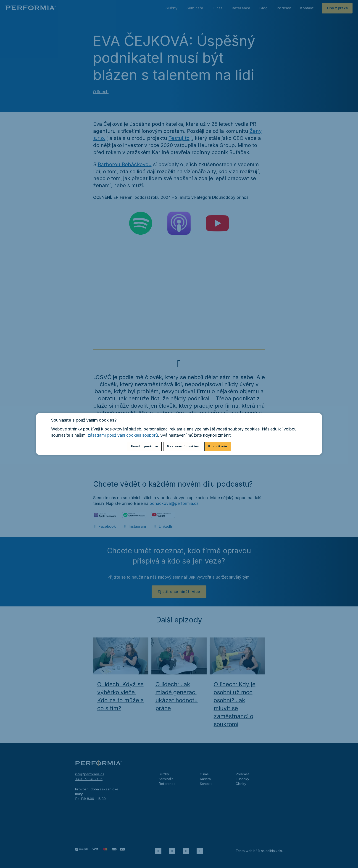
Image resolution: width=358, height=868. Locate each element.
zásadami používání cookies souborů (123, 435)
